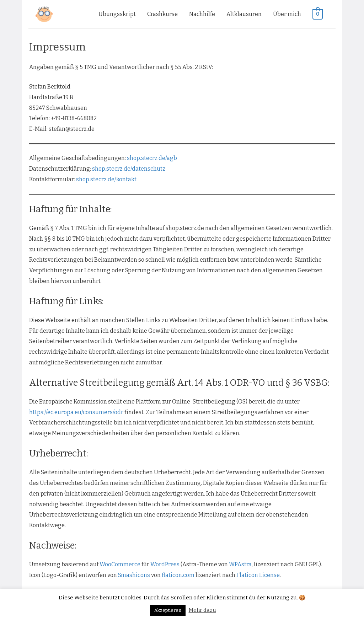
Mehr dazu (202, 610)
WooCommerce (120, 564)
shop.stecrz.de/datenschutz (129, 169)
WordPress (165, 564)
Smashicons (134, 575)
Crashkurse (162, 14)
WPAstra (240, 564)
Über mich (287, 14)
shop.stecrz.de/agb (152, 158)
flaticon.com (178, 575)
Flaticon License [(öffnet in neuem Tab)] (258, 575)
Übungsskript (117, 14)
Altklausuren (244, 14)
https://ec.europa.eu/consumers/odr (76, 412)
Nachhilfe (202, 14)
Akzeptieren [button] (168, 610)
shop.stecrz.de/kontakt (106, 179)
